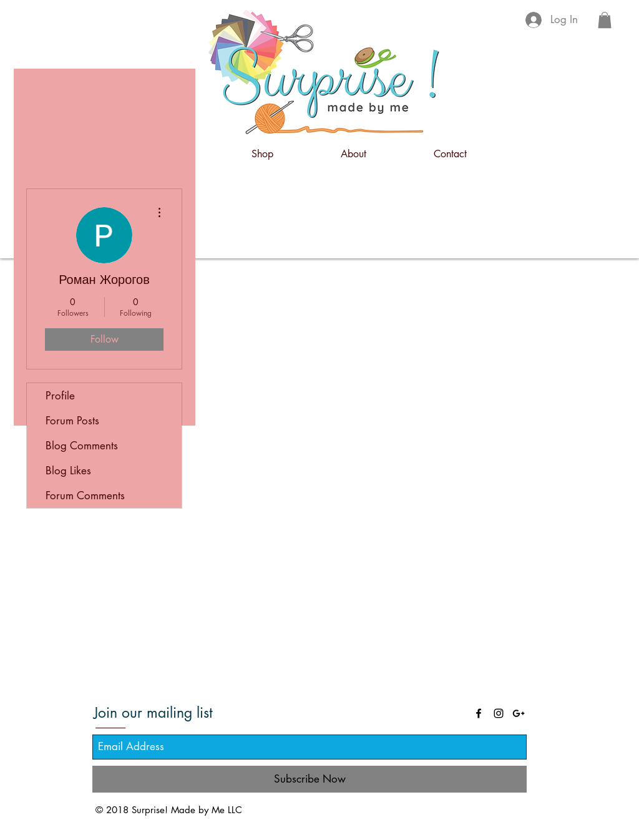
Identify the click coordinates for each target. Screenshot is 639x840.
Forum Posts (72, 421)
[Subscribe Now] (310, 779)
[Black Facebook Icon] (479, 713)
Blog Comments (82, 446)
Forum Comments (85, 496)
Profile (60, 396)
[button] (605, 20)
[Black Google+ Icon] (519, 713)
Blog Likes (68, 471)
